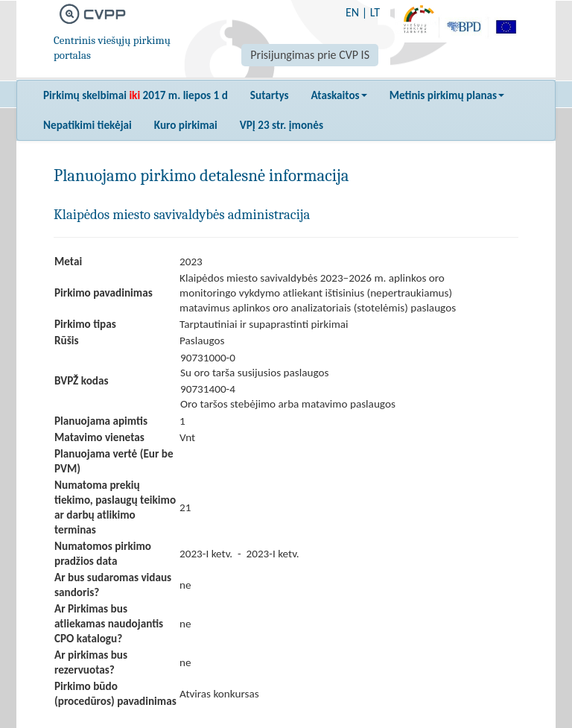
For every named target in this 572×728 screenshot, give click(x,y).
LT (375, 12)
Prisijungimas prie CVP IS (310, 55)
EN (352, 12)
